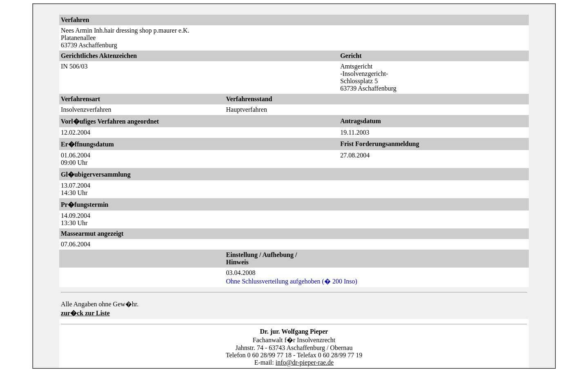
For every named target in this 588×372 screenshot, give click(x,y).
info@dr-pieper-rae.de (305, 362)
